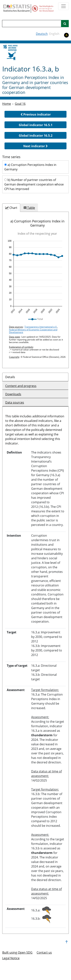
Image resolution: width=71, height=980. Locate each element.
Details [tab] (10, 377)
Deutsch (42, 34)
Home (7, 104)
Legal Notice (11, 958)
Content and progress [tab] (21, 386)
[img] (35, 277)
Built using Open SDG (17, 952)
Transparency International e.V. (41, 327)
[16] (12, 53)
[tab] (11, 208)
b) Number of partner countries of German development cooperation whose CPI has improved (34, 184)
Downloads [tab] (13, 394)
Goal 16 (20, 104)
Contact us (44, 952)
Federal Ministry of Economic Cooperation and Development (33, 331)
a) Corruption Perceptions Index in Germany (30, 167)
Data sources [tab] (15, 402)
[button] (35, 114)
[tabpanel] (35, 290)
